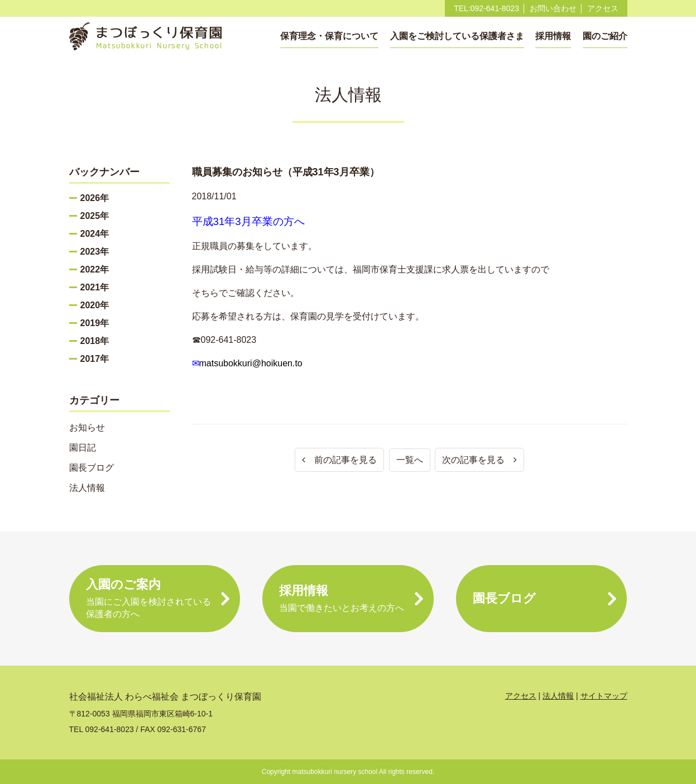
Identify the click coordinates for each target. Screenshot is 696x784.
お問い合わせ (553, 8)
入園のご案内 (155, 599)
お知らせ (87, 427)
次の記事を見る (479, 460)
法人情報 (87, 488)
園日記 (83, 448)
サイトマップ (604, 696)
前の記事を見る (339, 460)
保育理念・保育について (329, 36)
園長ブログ (92, 468)
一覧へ (410, 460)
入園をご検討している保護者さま (457, 36)
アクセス (603, 8)
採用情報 (553, 36)
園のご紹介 (605, 36)
